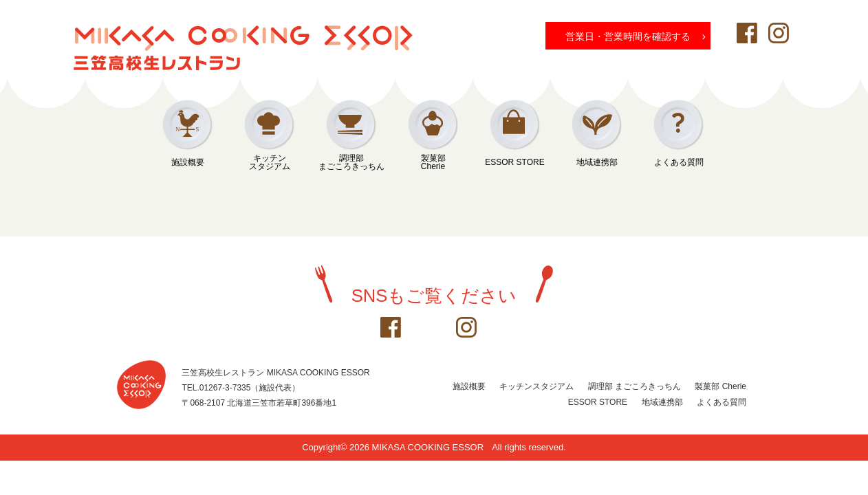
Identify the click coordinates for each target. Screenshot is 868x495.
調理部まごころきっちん (351, 162)
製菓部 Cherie (720, 386)
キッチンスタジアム (270, 162)
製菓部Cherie (433, 162)
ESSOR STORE (514, 162)
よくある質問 (679, 162)
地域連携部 (597, 162)
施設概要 (188, 162)
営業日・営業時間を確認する (636, 36)
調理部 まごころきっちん (634, 386)
